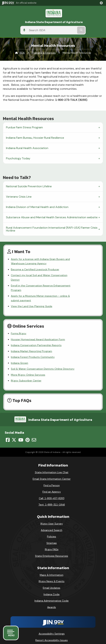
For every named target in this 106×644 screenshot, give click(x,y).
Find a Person (52, 472)
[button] (102, 3)
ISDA (22, 53)
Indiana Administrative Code (52, 587)
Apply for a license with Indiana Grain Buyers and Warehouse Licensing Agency (54, 261)
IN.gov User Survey (52, 510)
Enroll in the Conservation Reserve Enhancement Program (46, 281)
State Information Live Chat (52, 459)
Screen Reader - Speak (52, 635)
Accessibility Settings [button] (52, 620)
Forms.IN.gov (19, 320)
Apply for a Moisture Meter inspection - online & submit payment (51, 287)
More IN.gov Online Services (28, 361)
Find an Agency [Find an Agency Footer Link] (52, 478)
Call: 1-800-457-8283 (52, 485)
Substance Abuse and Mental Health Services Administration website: (52, 217)
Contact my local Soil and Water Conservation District (44, 275)
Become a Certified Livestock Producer (35, 269)
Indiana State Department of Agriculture (54, 22)
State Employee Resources (52, 543)
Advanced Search (52, 517)
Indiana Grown (20, 350)
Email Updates (52, 574)
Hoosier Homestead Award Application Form (38, 326)
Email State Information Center (52, 466)
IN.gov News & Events (52, 568)
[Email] (34, 427)
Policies (52, 523)
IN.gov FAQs (52, 536)
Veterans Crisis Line (19, 197)
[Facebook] (8, 427)
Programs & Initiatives (44, 53)
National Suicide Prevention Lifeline (29, 186)
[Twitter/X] (14, 427)
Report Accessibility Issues (52, 627)
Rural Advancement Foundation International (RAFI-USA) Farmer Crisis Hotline (52, 229)
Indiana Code (52, 581)
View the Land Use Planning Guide (32, 293)
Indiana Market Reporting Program (31, 338)
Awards (52, 594)
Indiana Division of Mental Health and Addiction (37, 207)
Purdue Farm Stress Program (24, 127)
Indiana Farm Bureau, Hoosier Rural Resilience (35, 138)
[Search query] (52, 30)
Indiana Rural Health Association (27, 148)
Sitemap (52, 530)
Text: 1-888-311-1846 (52, 491)
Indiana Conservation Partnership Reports (36, 332)
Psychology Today (18, 158)
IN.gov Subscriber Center (26, 367)
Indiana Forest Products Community (33, 344)
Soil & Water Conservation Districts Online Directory (43, 356)
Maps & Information (52, 562)
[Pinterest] (27, 427)
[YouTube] (21, 427)
